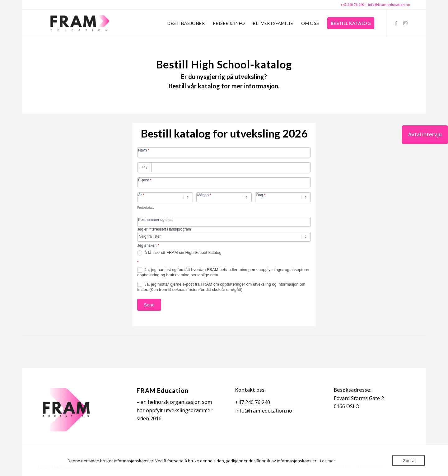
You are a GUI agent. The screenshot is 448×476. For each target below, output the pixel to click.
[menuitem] (186, 23)
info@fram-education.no (389, 5)
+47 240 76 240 (352, 5)
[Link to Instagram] (405, 23)
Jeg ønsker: (148, 245)
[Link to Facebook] (396, 23)
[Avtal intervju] (425, 135)
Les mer (328, 461)
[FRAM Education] (79, 23)
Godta (408, 460)
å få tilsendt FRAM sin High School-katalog (179, 253)
